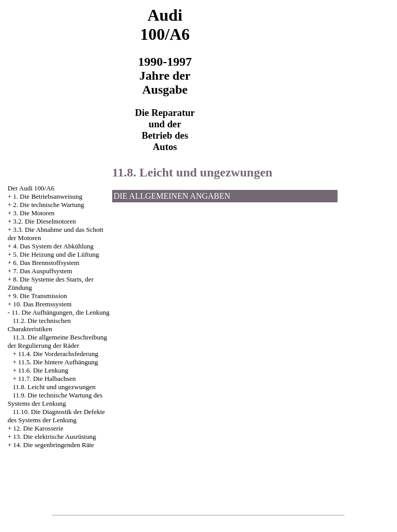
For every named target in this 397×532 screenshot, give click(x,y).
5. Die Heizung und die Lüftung (56, 254)
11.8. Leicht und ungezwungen (54, 387)
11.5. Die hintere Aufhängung (58, 362)
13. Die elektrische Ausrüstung (54, 437)
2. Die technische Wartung (48, 205)
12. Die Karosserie (38, 428)
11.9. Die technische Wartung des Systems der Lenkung (55, 399)
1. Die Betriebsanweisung (48, 196)
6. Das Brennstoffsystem (46, 263)
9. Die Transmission (40, 296)
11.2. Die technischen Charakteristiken (39, 325)
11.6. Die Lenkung (43, 370)
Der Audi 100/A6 (31, 188)
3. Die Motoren (34, 213)
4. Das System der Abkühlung (53, 246)
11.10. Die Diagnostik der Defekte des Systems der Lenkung (56, 416)
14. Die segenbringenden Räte (54, 445)
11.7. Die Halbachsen (47, 379)
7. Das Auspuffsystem (42, 271)
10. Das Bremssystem (42, 304)
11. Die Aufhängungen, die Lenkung (60, 312)
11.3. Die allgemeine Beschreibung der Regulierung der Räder (57, 341)
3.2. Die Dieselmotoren (44, 221)
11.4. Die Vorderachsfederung (58, 354)
